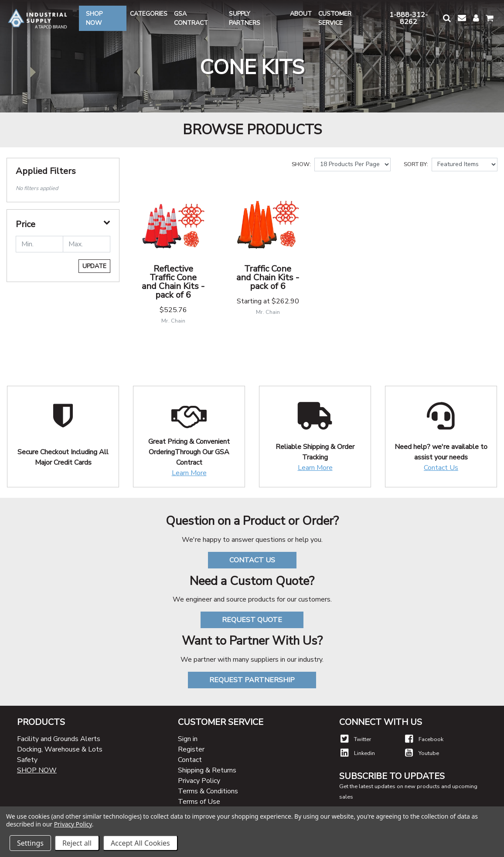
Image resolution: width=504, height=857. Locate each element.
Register (191, 749)
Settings (30, 843)
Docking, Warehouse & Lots (60, 749)
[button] (447, 18)
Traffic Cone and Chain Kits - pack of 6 (268, 277)
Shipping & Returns (207, 770)
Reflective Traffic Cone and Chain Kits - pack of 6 (173, 282)
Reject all (77, 843)
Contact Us (441, 468)
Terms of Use (199, 802)
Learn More (189, 473)
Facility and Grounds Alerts (59, 739)
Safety (27, 760)
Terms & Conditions (208, 791)
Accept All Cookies (140, 843)
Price (26, 224)
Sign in (188, 739)
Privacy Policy (199, 781)
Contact (190, 760)
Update (94, 266)
